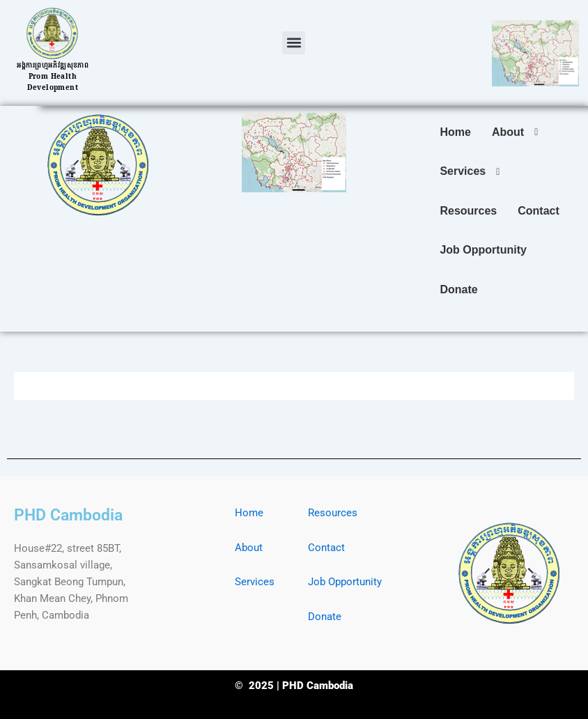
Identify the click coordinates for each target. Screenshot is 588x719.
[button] (294, 43)
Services (255, 582)
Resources (333, 513)
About (249, 548)
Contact (326, 548)
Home (249, 513)
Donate (325, 617)
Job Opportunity (345, 582)
